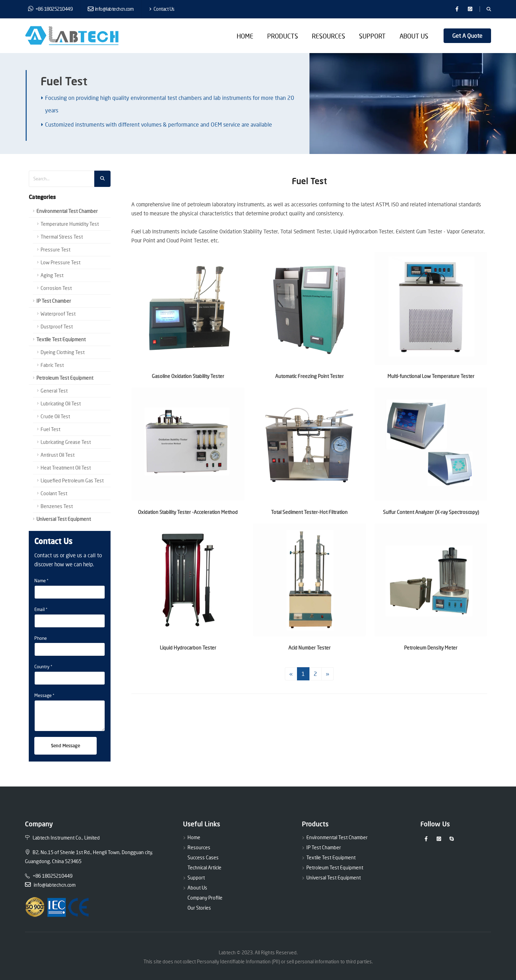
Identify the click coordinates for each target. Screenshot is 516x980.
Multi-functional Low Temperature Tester (431, 376)
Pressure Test (55, 250)
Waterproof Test (58, 314)
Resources (329, 36)
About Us (414, 36)
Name (40, 581)
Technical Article (204, 867)
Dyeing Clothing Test (63, 352)
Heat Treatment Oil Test (66, 468)
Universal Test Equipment (64, 519)
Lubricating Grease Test (66, 442)
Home (245, 36)
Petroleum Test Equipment (65, 378)
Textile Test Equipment (61, 339)
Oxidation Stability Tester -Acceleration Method (188, 512)
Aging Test (52, 275)
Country (42, 667)
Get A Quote (467, 36)
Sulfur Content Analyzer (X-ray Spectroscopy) (431, 512)
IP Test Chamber (54, 301)
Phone (41, 638)
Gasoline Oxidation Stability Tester (188, 376)
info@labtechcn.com (111, 9)
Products (283, 36)
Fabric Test (52, 365)
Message (43, 695)
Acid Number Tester (309, 648)
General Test (54, 391)
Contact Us (162, 9)
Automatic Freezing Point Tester (309, 376)
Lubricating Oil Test (61, 403)
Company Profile (205, 898)
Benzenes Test (57, 506)
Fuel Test (50, 429)
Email (40, 609)
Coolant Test (54, 493)
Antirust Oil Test (58, 455)
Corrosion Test (56, 288)
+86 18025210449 (50, 9)
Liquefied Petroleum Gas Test (72, 480)
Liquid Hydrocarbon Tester (188, 648)
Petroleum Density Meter (431, 648)
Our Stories (199, 908)
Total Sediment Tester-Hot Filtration (309, 512)
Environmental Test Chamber (67, 211)
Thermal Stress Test (62, 237)
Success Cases (203, 857)
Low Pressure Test (60, 262)
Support (372, 36)
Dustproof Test (57, 326)
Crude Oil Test (55, 416)
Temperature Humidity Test (70, 224)
